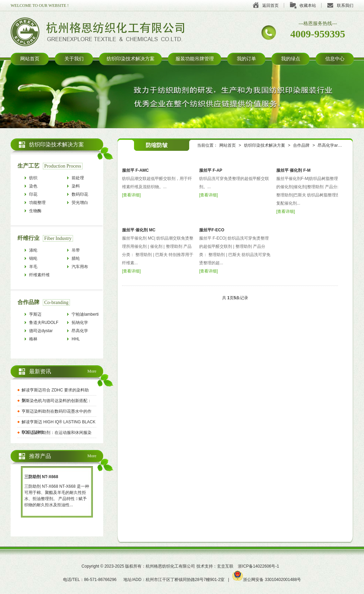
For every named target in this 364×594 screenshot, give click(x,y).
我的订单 (246, 59)
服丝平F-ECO (212, 230)
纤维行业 (28, 238)
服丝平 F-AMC (135, 170)
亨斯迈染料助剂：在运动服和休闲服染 (57, 433)
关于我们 (74, 59)
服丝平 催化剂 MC (139, 230)
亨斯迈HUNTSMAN (41, 315)
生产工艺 (28, 166)
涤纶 (33, 250)
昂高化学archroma (335, 145)
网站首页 (30, 59)
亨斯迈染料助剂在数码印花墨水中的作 (57, 411)
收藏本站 (308, 5)
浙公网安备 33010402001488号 (267, 580)
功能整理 (37, 203)
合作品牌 (301, 145)
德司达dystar (41, 331)
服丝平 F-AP (211, 170)
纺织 (33, 178)
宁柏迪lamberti (85, 314)
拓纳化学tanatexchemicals (87, 323)
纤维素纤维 (39, 275)
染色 (33, 186)
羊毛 (33, 267)
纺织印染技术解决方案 (131, 59)
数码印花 (80, 194)
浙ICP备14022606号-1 (258, 566)
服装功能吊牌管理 (195, 59)
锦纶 (33, 258)
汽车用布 (80, 267)
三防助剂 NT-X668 (41, 477)
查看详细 (131, 195)
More (92, 371)
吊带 (76, 250)
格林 (33, 339)
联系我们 (345, 5)
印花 (33, 194)
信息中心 (335, 59)
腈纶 (76, 258)
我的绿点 (291, 59)
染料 (76, 186)
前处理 (78, 178)
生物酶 (35, 211)
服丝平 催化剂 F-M (293, 170)
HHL (76, 339)
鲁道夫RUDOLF (44, 323)
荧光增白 (80, 203)
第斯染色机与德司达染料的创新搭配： (57, 401)
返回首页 (270, 5)
